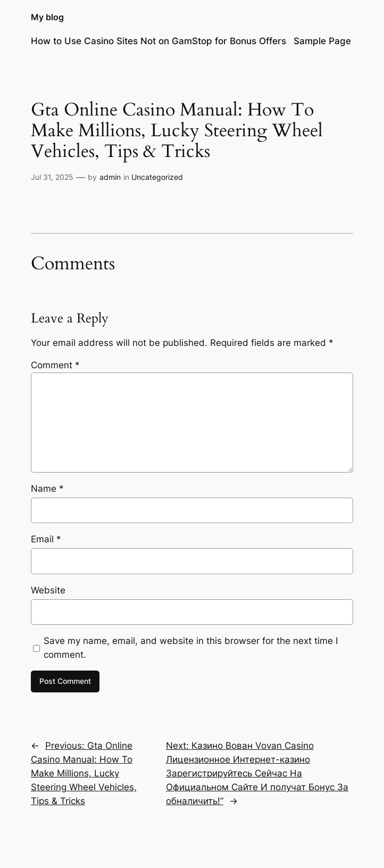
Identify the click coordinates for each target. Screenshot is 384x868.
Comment (55, 365)
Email (46, 539)
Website (48, 590)
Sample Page (322, 41)
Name (47, 489)
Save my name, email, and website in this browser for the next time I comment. (191, 648)
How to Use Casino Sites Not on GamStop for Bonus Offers (158, 41)
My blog (47, 17)
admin (110, 177)
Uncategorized (157, 177)
